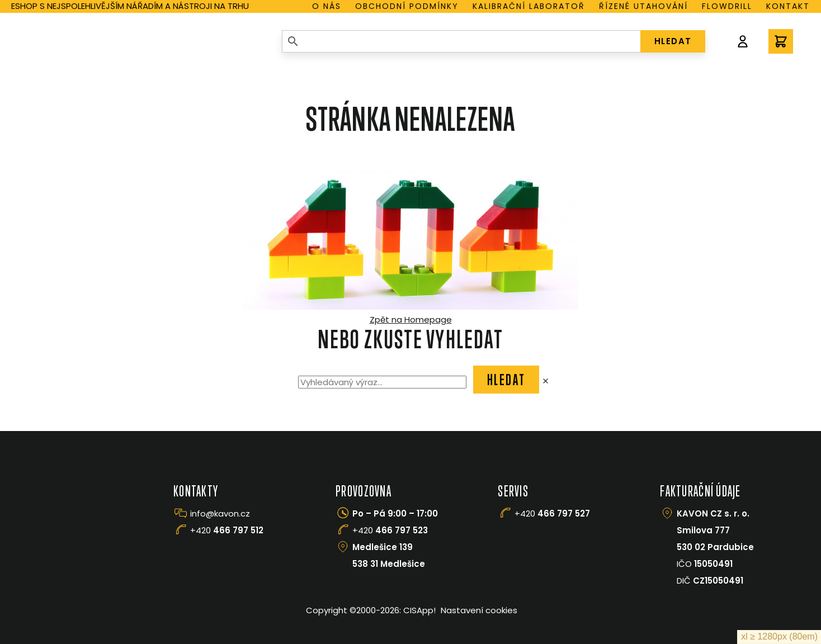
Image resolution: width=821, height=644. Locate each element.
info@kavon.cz (220, 513)
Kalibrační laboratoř (529, 6)
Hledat (506, 380)
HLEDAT (673, 41)
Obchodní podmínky (407, 6)
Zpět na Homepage (411, 319)
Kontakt (788, 6)
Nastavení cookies (479, 610)
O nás (327, 6)
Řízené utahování (643, 6)
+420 (227, 530)
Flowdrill (727, 6)
